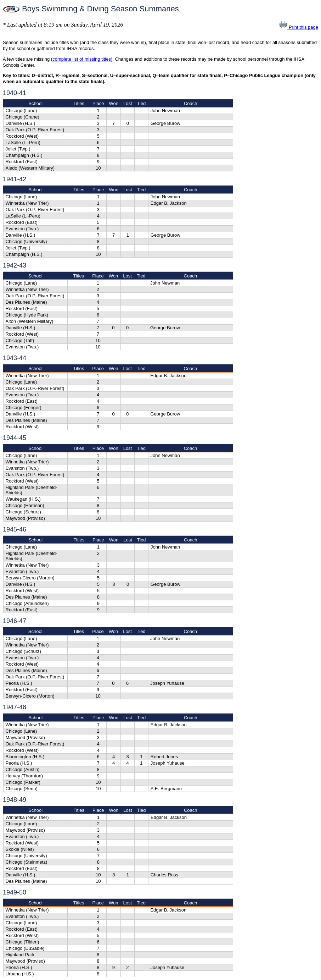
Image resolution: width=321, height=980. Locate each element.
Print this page (299, 27)
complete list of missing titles (82, 59)
